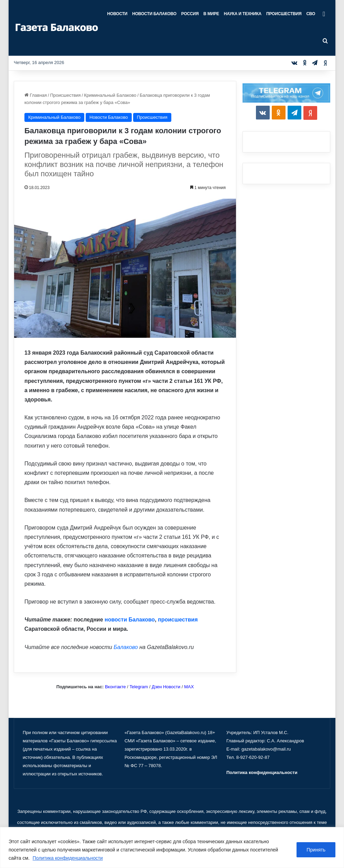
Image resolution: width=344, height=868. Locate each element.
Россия (190, 14)
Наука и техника (243, 14)
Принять (316, 850)
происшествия (178, 620)
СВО (311, 14)
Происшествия (284, 14)
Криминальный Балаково (110, 95)
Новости (117, 14)
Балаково (126, 647)
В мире (211, 14)
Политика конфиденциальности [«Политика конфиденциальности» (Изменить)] (262, 772)
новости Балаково (130, 620)
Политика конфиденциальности (68, 858)
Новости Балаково (154, 14)
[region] (172, 848)
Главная (36, 95)
